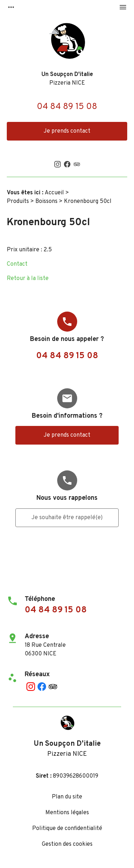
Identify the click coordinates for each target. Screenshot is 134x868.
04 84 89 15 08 (67, 107)
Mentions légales (67, 813)
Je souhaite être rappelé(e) (67, 518)
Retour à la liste (28, 279)
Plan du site (67, 797)
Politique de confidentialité (67, 829)
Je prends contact (67, 131)
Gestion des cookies (67, 844)
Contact (17, 264)
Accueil (54, 193)
